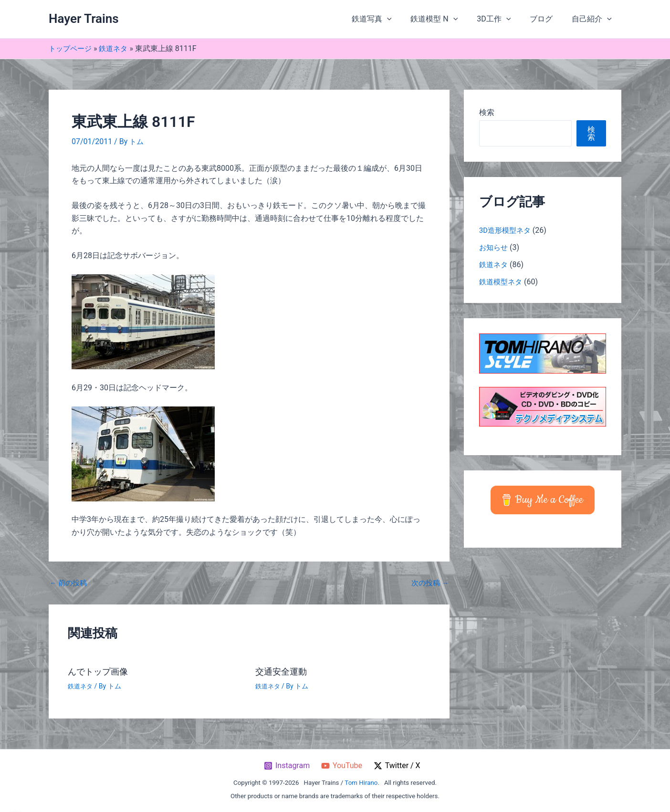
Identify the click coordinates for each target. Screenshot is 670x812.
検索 (487, 112)
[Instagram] (287, 766)
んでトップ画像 (101, 671)
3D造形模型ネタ (507, 230)
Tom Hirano (361, 783)
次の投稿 (429, 583)
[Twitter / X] (398, 766)
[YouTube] (342, 766)
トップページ (72, 48)
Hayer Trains (84, 19)
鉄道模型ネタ (502, 282)
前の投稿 (70, 583)
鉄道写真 (389, 19)
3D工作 (503, 19)
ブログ (547, 19)
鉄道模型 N (447, 19)
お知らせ (494, 247)
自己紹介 (594, 19)
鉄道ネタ (117, 48)
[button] (404, 19)
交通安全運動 (284, 671)
